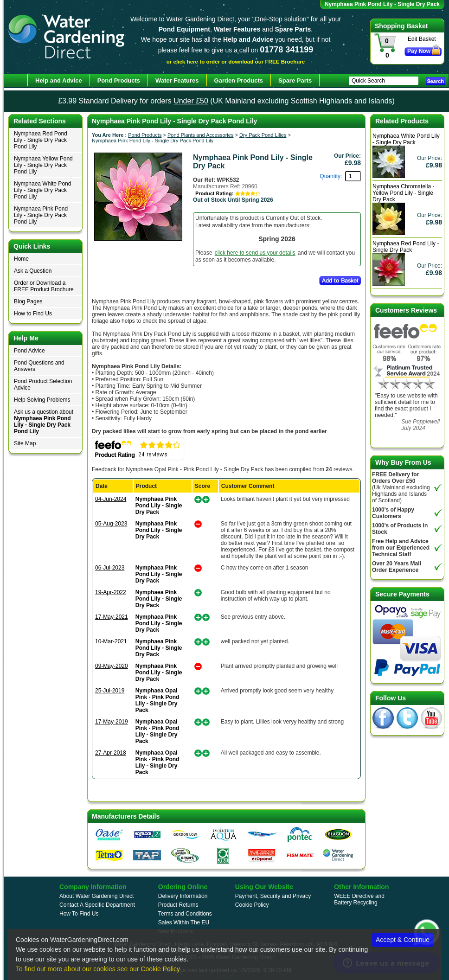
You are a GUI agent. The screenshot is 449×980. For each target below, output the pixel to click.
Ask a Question (33, 271)
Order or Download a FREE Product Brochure (44, 286)
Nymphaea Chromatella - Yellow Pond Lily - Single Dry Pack (403, 193)
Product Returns (178, 905)
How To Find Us (79, 914)
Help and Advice (59, 80)
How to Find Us (33, 314)
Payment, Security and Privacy (273, 896)
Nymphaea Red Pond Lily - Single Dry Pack (406, 247)
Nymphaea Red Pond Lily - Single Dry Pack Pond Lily (41, 140)
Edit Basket (422, 39)
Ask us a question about (44, 422)
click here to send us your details (255, 253)
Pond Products (145, 135)
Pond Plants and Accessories (200, 135)
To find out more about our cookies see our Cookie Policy (98, 969)
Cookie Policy (252, 905)
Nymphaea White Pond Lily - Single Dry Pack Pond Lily (42, 190)
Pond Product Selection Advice (43, 384)
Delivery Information (183, 896)
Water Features (177, 80)
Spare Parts (295, 80)
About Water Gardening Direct (96, 896)
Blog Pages (28, 301)
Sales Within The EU (184, 922)
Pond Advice (29, 351)
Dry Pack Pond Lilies (263, 135)
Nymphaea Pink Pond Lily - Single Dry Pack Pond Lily (41, 215)
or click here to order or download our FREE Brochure (236, 61)
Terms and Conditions (185, 914)
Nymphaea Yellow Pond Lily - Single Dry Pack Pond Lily (43, 165)
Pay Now (419, 51)
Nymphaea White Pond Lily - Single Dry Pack (406, 139)
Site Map (25, 443)
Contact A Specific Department (97, 905)
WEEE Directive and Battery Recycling (359, 899)
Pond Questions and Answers (39, 366)
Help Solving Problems (42, 400)
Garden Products (239, 80)
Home (21, 259)
